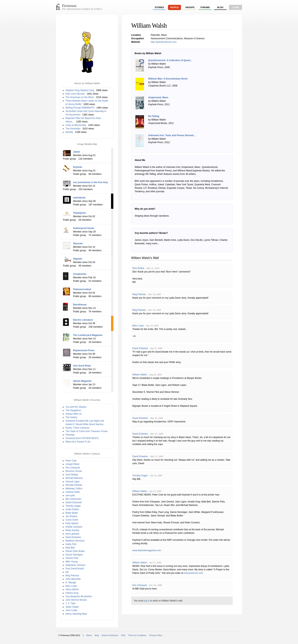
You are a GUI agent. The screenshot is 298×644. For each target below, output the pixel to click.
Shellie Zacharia (74, 527)
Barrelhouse (80, 305)
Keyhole (78, 167)
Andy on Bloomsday (76, 125)
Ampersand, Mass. (158, 97)
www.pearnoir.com (193, 573)
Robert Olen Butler (75, 551)
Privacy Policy (156, 635)
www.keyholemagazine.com (147, 550)
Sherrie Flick (72, 558)
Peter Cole (71, 461)
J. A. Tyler (71, 603)
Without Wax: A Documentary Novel (168, 79)
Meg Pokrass (72, 576)
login (236, 7)
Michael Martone (74, 478)
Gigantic (78, 259)
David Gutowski (74, 502)
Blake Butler (72, 513)
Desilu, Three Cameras (77, 428)
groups (190, 7)
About (89, 635)
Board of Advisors (110, 635)
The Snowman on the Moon (80, 97)
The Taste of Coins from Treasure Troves (87, 431)
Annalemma (80, 274)
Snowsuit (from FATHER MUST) (82, 438)
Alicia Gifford (72, 589)
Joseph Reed (72, 464)
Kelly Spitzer (72, 523)
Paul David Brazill (75, 569)
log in (147, 601)
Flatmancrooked (82, 289)
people (174, 7)
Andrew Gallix (73, 492)
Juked (76, 152)
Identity (69, 132)
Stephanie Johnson (75, 565)
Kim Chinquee (73, 468)
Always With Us (74, 414)
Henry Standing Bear (76, 614)
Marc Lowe (71, 586)
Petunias (70, 435)
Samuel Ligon (73, 482)
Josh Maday (72, 475)
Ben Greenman (73, 499)
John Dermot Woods (76, 600)
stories (159, 7)
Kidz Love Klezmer (75, 94)
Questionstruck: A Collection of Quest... (170, 60)
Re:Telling (154, 116)
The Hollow (71, 417)
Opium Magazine (82, 381)
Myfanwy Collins (74, 489)
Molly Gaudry (72, 530)
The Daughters (73, 410)
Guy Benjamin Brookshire (79, 596)
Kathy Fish (71, 544)
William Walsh (140, 375)
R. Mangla (71, 583)
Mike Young (71, 562)
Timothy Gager (73, 506)
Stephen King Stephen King (80, 90)
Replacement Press (84, 350)
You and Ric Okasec (76, 407)
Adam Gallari (72, 607)
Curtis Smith (72, 520)
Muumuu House (74, 471)
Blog (220, 7)
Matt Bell (70, 548)
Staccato (78, 243)
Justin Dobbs (72, 509)
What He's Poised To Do (78, 442)
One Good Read (82, 366)
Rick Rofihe (138, 268)
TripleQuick (79, 213)
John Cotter (71, 610)
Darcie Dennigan (74, 555)
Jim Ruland (71, 516)
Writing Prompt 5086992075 (80, 108)
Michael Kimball (74, 485)
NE (67, 572)
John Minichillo (73, 579)
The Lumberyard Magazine (88, 335)
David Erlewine (73, 537)
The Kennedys (73, 129)
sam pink (70, 495)
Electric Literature (83, 320)
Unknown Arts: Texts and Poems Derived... (172, 135)
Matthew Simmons (75, 541)
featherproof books (84, 228)
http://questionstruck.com (164, 42)
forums (205, 7)
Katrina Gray (72, 593)
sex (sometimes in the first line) (90, 182)
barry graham (72, 534)
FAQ (123, 635)
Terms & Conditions (137, 635)
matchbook (79, 198)
